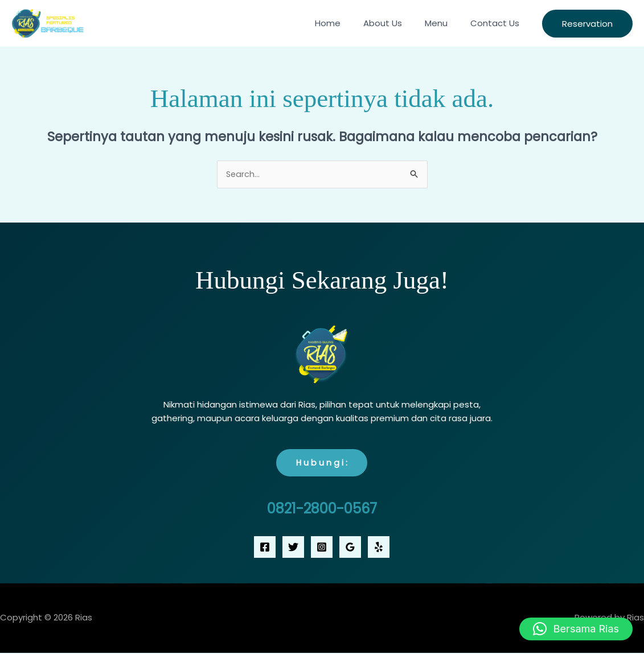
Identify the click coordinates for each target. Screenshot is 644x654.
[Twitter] (293, 548)
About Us (397, 23)
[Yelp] (379, 548)
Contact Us (498, 23)
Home (348, 23)
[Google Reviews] (350, 548)
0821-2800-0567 (322, 509)
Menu (445, 23)
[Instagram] (322, 548)
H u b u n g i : (322, 464)
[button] (587, 24)
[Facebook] (265, 548)
